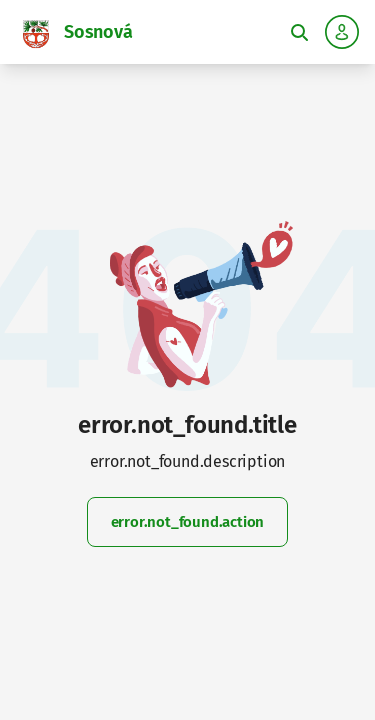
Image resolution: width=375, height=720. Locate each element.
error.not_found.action (188, 522)
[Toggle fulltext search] (299, 32)
